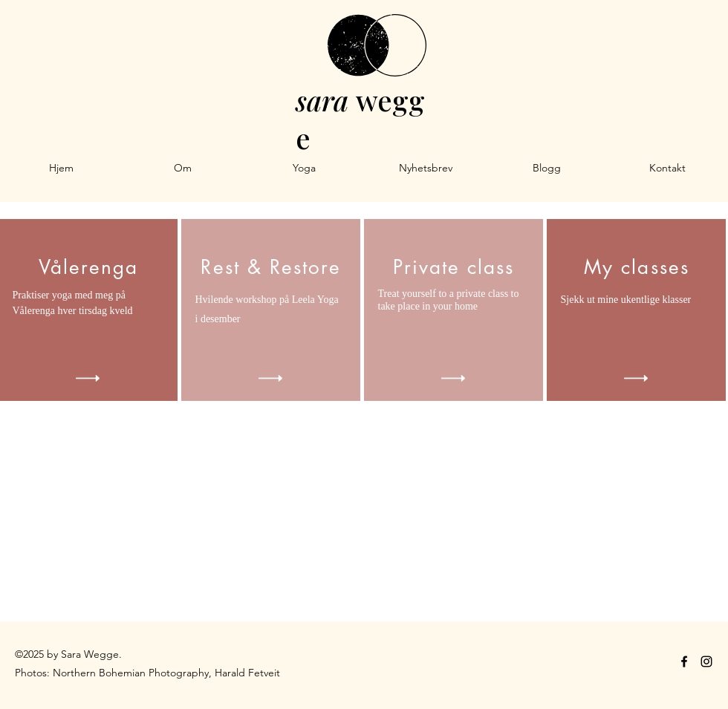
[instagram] (706, 661)
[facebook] (684, 661)
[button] (304, 168)
